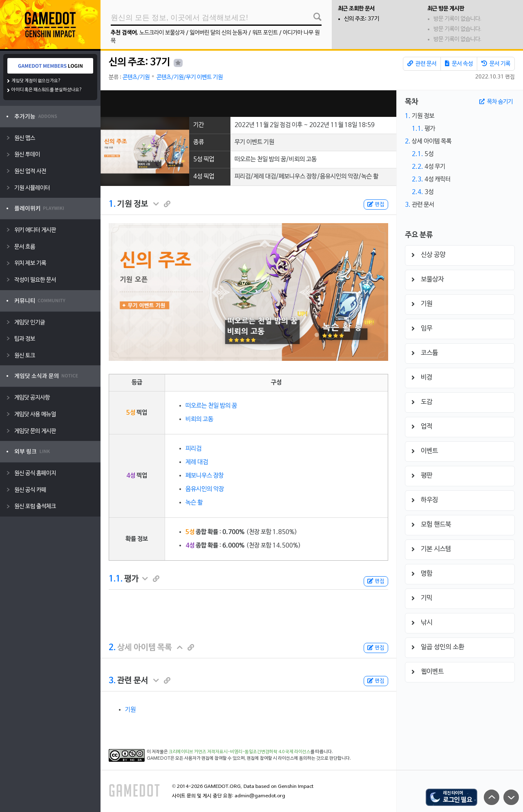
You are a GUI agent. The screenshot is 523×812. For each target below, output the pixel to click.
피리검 (193, 449)
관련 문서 (422, 64)
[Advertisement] (248, 104)
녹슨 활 (194, 503)
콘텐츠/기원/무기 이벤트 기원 (190, 77)
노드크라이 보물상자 (162, 33)
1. (112, 204)
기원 (130, 710)
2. (112, 648)
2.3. (418, 179)
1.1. (116, 579)
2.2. (418, 167)
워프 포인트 (265, 33)
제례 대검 (197, 462)
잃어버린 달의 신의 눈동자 (218, 33)
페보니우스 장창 (205, 476)
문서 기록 (496, 64)
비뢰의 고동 (199, 419)
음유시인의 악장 (205, 489)
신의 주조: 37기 (362, 19)
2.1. (418, 154)
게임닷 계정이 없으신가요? (36, 81)
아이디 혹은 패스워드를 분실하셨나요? (47, 90)
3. (112, 681)
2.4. (418, 192)
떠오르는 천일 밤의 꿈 (211, 406)
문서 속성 (459, 64)
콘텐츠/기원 (136, 77)
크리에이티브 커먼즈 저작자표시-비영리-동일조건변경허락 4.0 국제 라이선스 (240, 752)
